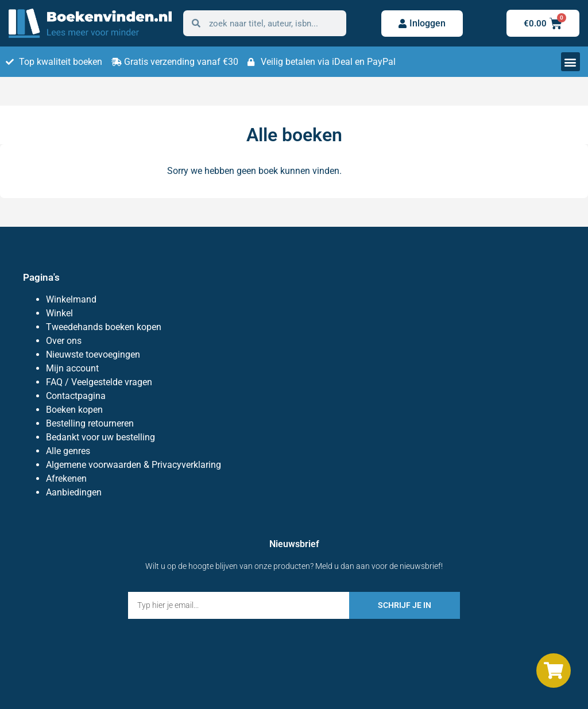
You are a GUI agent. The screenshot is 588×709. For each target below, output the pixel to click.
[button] (570, 62)
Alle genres (68, 451)
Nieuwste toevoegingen (93, 354)
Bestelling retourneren (90, 423)
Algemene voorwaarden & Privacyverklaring (134, 465)
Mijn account (72, 368)
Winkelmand (71, 299)
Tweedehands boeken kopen (104, 327)
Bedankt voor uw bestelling (100, 437)
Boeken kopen (74, 410)
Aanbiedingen (74, 492)
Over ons (64, 341)
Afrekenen (66, 479)
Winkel (59, 313)
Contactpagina (76, 396)
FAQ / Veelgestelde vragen (99, 382)
